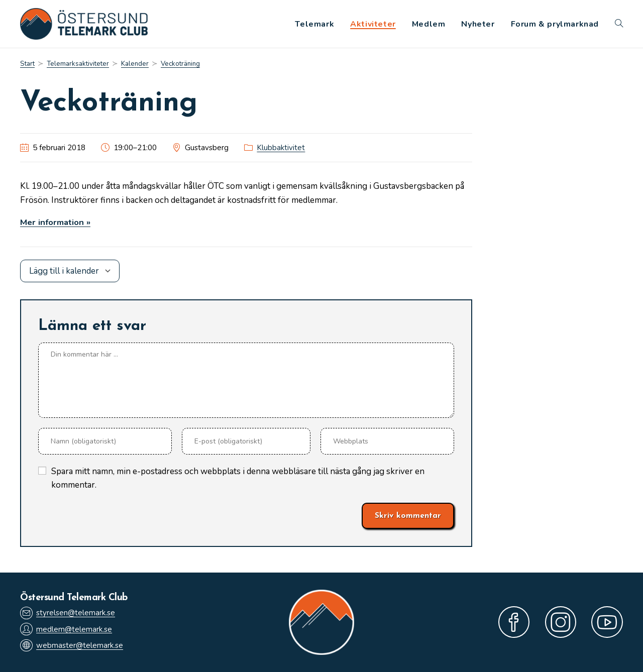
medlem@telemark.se (66, 629)
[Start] (27, 64)
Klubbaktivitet (281, 148)
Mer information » (56, 222)
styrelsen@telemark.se (68, 613)
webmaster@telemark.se (72, 646)
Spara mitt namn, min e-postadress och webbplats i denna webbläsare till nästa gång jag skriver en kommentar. (238, 478)
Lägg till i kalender (64, 271)
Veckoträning (182, 64)
